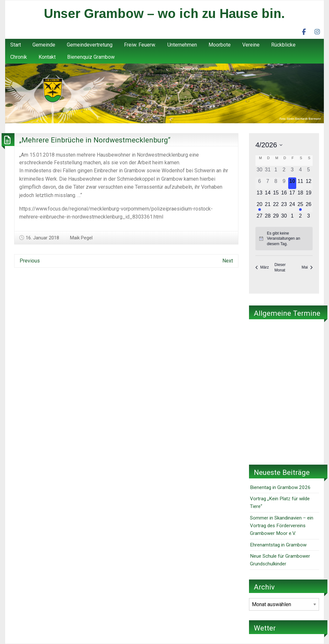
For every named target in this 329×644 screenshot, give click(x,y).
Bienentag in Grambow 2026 (280, 487)
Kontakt (47, 57)
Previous (30, 261)
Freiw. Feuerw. (140, 45)
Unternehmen (182, 45)
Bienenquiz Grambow (91, 57)
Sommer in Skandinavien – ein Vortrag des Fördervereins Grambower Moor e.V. (282, 526)
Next (228, 261)
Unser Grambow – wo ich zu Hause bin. (164, 13)
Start (16, 45)
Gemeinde (44, 45)
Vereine (251, 45)
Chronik (19, 57)
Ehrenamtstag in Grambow (278, 545)
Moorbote (220, 45)
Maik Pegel (81, 238)
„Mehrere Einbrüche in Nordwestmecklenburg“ (95, 140)
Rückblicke (283, 45)
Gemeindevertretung (90, 45)
